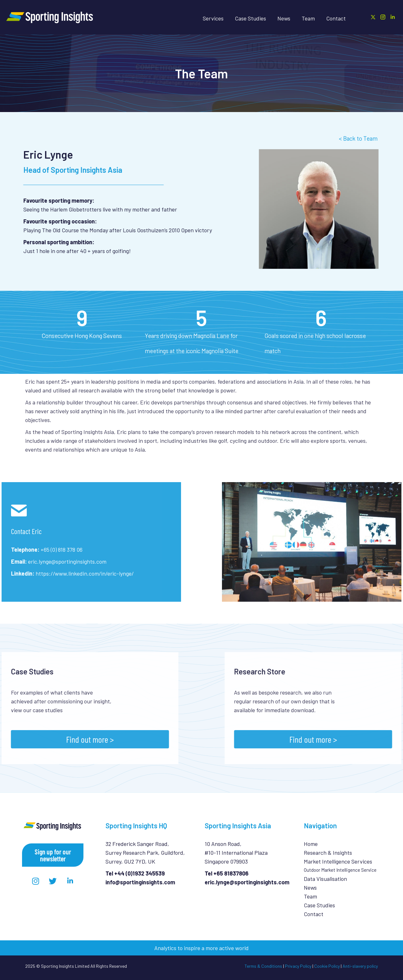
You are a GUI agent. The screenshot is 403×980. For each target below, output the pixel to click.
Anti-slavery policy (360, 966)
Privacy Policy (298, 966)
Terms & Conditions (263, 966)
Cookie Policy (327, 966)
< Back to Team (358, 138)
